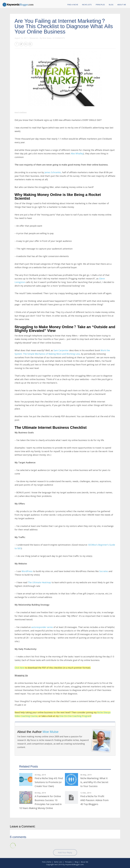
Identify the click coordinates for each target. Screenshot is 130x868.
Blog (111, 5)
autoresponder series (42, 627)
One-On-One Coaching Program (75, 716)
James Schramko (53, 172)
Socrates (104, 571)
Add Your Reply (65, 852)
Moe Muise (47, 38)
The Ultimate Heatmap (39, 582)
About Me (122, 5)
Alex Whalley (77, 153)
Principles (100, 5)
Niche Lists (87, 5)
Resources (34, 38)
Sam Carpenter (61, 350)
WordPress (27, 571)
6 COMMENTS (59, 38)
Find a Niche (73, 5)
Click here (19, 668)
